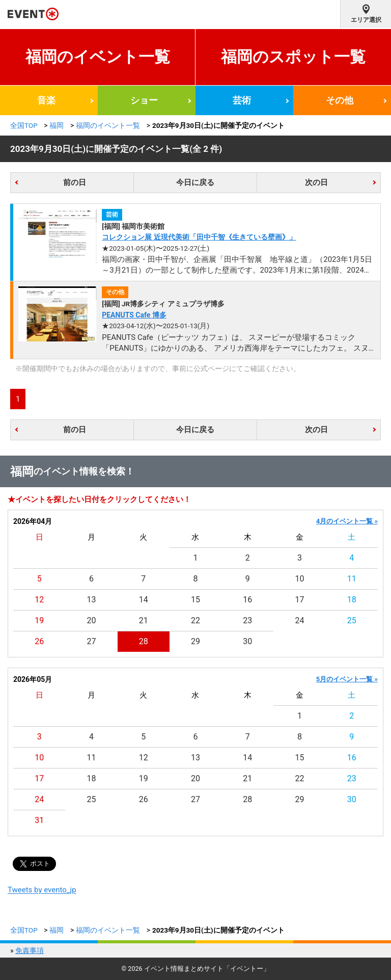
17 (300, 600)
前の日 (75, 182)
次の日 (316, 182)
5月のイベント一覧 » (347, 679)
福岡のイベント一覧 (98, 57)
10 (300, 579)
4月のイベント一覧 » (347, 521)
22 (195, 620)
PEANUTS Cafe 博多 (134, 315)
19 (39, 620)
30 (247, 641)
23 (247, 620)
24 (300, 620)
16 (247, 600)
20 (91, 620)
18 (352, 600)
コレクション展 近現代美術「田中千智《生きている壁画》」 (199, 237)
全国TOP (24, 125)
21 (144, 620)
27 (91, 641)
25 (352, 620)
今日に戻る (195, 182)
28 (144, 641)
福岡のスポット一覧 (293, 57)
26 (39, 641)
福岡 (57, 125)
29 (195, 641)
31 (39, 820)
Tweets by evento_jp (42, 890)
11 (352, 579)
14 (144, 600)
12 (39, 600)
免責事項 (30, 950)
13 (91, 600)
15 (195, 600)
